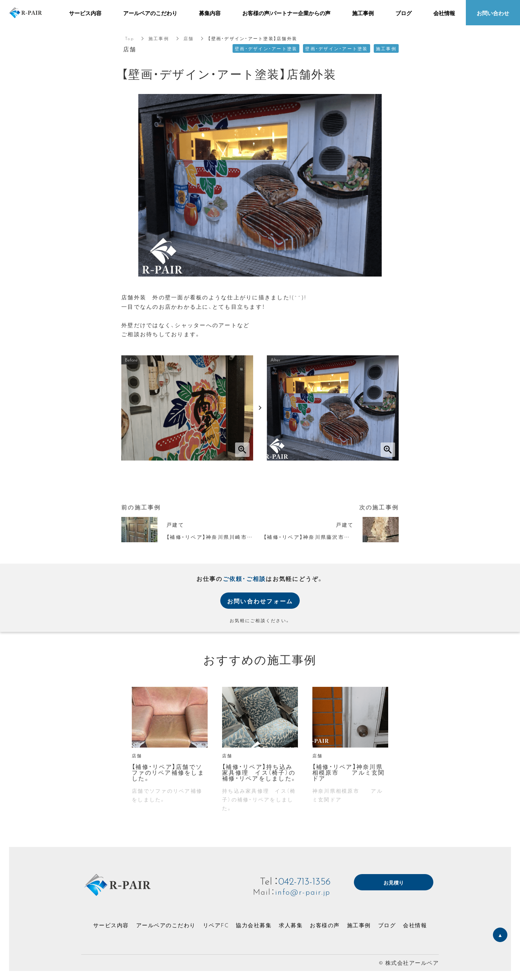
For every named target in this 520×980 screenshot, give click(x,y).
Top (129, 38)
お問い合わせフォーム (260, 601)
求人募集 (291, 925)
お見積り (394, 883)
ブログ (387, 925)
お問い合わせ (493, 13)
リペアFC (216, 925)
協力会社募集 (254, 925)
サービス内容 (111, 925)
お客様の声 (325, 925)
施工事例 (159, 38)
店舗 (189, 38)
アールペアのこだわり (166, 925)
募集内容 (210, 13)
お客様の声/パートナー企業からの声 (286, 13)
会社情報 (415, 925)
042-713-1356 (304, 881)
